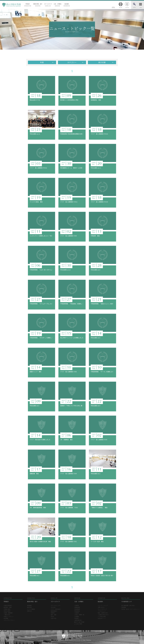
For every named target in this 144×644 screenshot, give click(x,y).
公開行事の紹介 (78, 620)
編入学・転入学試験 (79, 622)
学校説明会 (77, 611)
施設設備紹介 (54, 611)
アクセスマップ (102, 611)
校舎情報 (6, 618)
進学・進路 (54, 615)
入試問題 (76, 617)
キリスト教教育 (31, 609)
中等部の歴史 (7, 609)
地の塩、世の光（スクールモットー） (131, 609)
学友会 (52, 617)
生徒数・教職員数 (8, 613)
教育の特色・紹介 (38, 5)
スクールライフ (48, 5)
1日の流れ (53, 607)
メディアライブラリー (9, 620)
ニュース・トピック (103, 606)
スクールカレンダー (56, 606)
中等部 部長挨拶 (8, 606)
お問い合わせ (101, 607)
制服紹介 (53, 613)
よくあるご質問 (78, 624)
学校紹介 (28, 5)
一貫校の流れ (7, 615)
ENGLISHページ (102, 618)
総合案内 (67, 5)
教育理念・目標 (8, 607)
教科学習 (29, 607)
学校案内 (76, 618)
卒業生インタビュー (9, 617)
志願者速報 (77, 607)
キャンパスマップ (102, 609)
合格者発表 (77, 609)
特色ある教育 (7, 611)
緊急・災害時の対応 (103, 613)
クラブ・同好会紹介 (56, 609)
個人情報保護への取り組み (128, 606)
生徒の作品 (54, 618)
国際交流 (29, 611)
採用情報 (124, 607)
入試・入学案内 (57, 5)
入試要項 (76, 606)
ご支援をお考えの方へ (103, 615)
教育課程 (29, 606)
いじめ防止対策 (102, 617)
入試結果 (76, 613)
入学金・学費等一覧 (79, 615)
